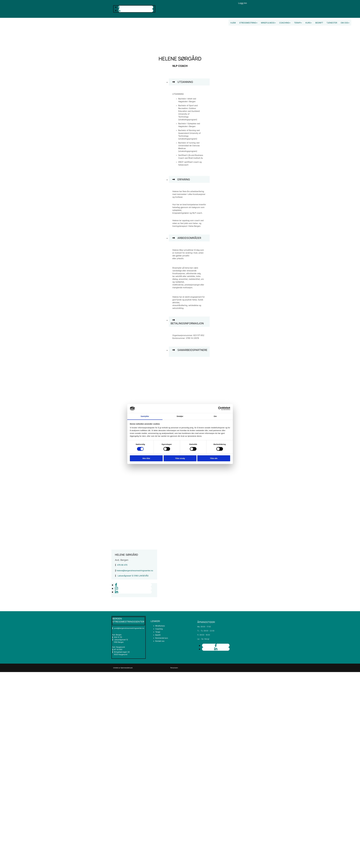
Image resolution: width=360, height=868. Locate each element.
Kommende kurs (162, 638)
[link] (174, 82)
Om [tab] (215, 416)
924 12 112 (118, 637)
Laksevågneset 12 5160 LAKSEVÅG (133, 576)
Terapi (297, 23)
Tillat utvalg (180, 458)
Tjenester (332, 23)
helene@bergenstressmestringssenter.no (135, 571)
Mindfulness (268, 23)
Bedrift (319, 23)
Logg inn (243, 3)
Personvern (174, 668)
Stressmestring (248, 23)
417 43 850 (118, 649)
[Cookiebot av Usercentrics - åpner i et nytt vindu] (220, 408)
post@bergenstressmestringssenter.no (128, 628)
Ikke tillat (146, 458)
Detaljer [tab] (180, 416)
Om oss (344, 23)
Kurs (308, 23)
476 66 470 (122, 565)
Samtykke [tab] (145, 416)
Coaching (284, 23)
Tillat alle (214, 458)
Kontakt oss (160, 641)
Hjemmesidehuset (127, 668)
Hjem (233, 23)
